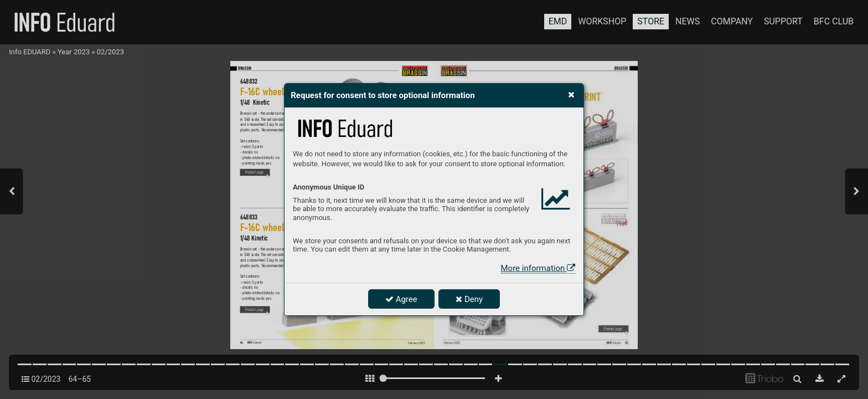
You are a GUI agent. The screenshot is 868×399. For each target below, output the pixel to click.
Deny (469, 299)
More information (538, 268)
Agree (401, 299)
